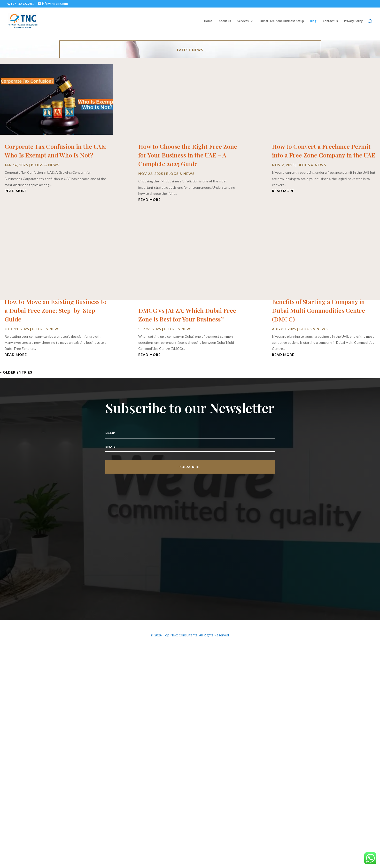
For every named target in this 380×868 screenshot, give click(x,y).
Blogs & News (45, 165)
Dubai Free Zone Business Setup (282, 21)
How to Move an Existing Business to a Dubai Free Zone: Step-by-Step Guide (56, 310)
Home (208, 21)
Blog (313, 21)
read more (16, 191)
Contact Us (330, 21)
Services (243, 21)
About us (225, 21)
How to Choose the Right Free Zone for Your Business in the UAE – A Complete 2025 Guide (188, 155)
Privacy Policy (353, 21)
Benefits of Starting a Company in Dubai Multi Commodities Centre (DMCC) (318, 310)
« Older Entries (16, 372)
